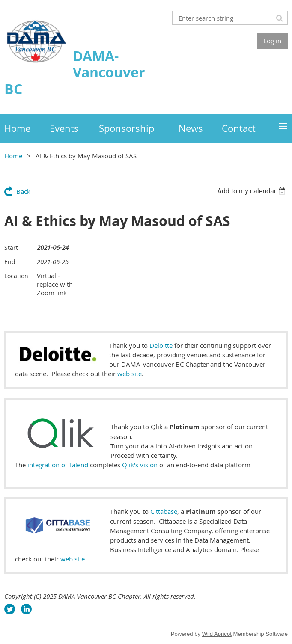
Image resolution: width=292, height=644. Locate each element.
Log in (272, 41)
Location (16, 276)
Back (23, 191)
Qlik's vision (140, 465)
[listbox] (252, 191)
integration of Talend (58, 465)
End (10, 262)
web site (130, 374)
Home (13, 156)
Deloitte (161, 345)
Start (11, 248)
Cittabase (164, 511)
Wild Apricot (217, 634)
